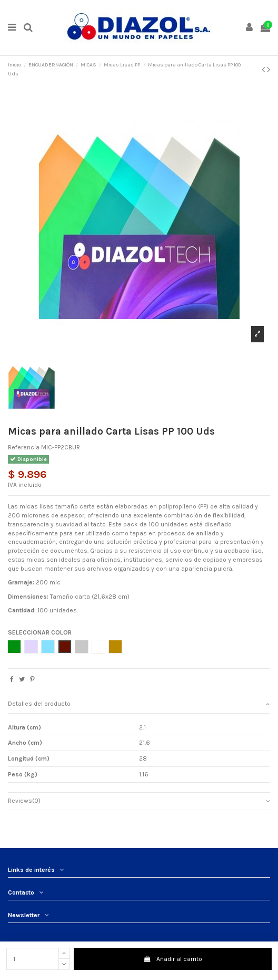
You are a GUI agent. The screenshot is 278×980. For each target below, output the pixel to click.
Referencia (24, 447)
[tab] (139, 704)
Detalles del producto (139, 704)
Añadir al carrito (172, 959)
